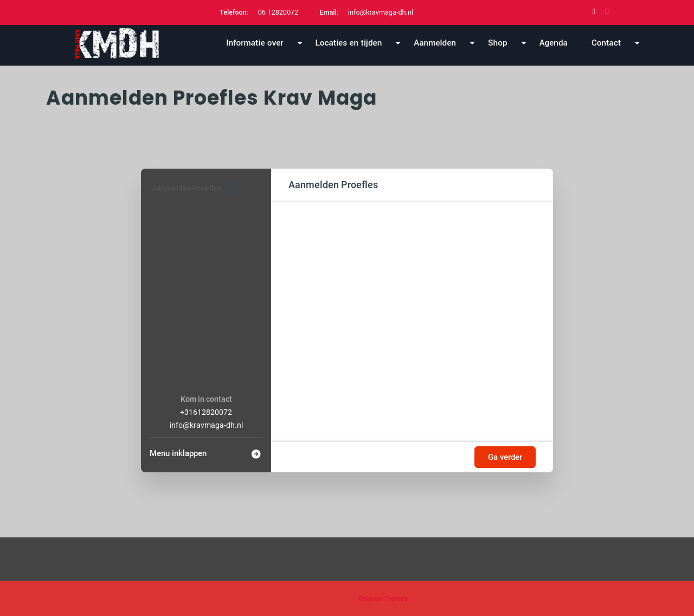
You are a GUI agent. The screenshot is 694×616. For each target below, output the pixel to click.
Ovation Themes (382, 598)
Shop (498, 43)
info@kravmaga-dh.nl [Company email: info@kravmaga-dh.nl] (206, 425)
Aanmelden (435, 43)
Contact (606, 43)
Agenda (554, 43)
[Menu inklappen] (206, 450)
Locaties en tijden (349, 43)
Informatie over (255, 43)
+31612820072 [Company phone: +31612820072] (206, 412)
